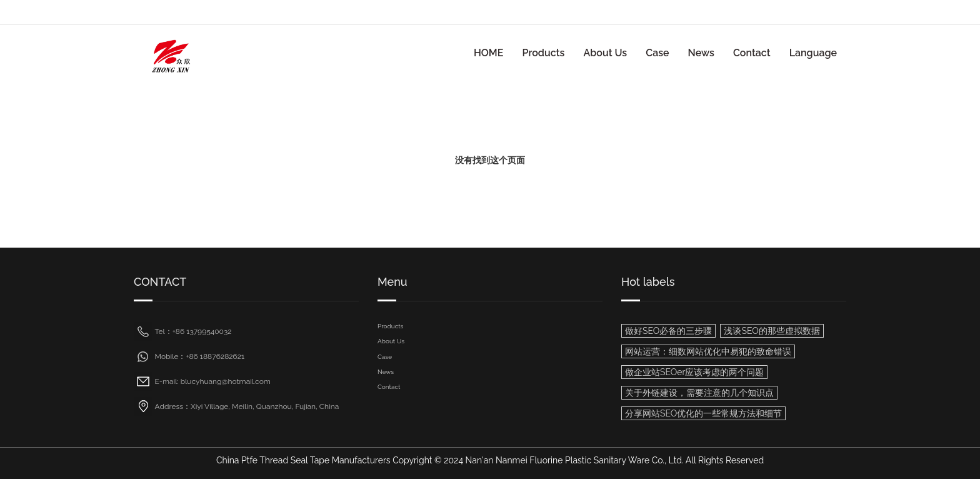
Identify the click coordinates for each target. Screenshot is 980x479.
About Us (605, 53)
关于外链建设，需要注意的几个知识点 (699, 393)
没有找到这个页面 (490, 160)
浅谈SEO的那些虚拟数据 (772, 331)
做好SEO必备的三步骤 (668, 331)
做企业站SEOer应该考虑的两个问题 (694, 372)
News (701, 53)
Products (543, 53)
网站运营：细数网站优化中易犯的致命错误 (708, 351)
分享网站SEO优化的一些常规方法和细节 (703, 413)
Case (657, 53)
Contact (752, 53)
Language (813, 53)
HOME (489, 53)
